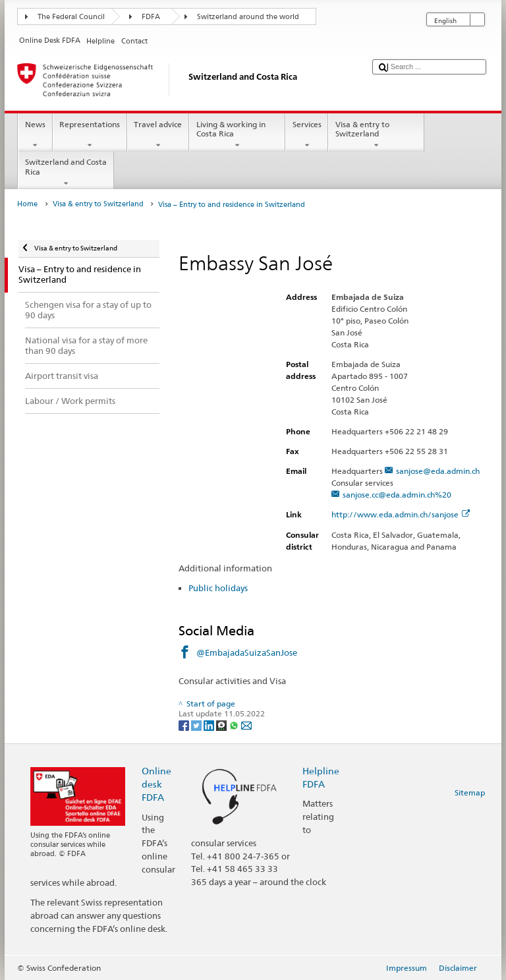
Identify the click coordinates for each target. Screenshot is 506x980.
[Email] (246, 725)
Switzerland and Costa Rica (66, 173)
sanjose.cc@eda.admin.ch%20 (397, 495)
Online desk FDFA (156, 784)
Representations (90, 135)
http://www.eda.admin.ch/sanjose (401, 514)
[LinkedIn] (210, 725)
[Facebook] (185, 725)
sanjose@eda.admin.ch (438, 471)
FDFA (151, 17)
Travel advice (158, 135)
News (35, 135)
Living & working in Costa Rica (237, 135)
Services (307, 135)
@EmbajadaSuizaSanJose (247, 652)
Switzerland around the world (248, 17)
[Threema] (222, 725)
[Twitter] (197, 725)
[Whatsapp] (235, 725)
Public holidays (218, 588)
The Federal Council (71, 17)
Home (27, 204)
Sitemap (470, 793)
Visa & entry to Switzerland (376, 135)
